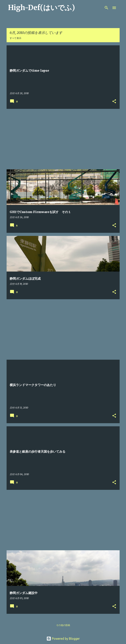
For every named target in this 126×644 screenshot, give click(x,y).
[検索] (106, 8)
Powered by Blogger (63, 639)
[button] (114, 102)
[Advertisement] (63, 139)
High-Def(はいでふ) (42, 8)
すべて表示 (15, 38)
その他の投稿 (63, 625)
